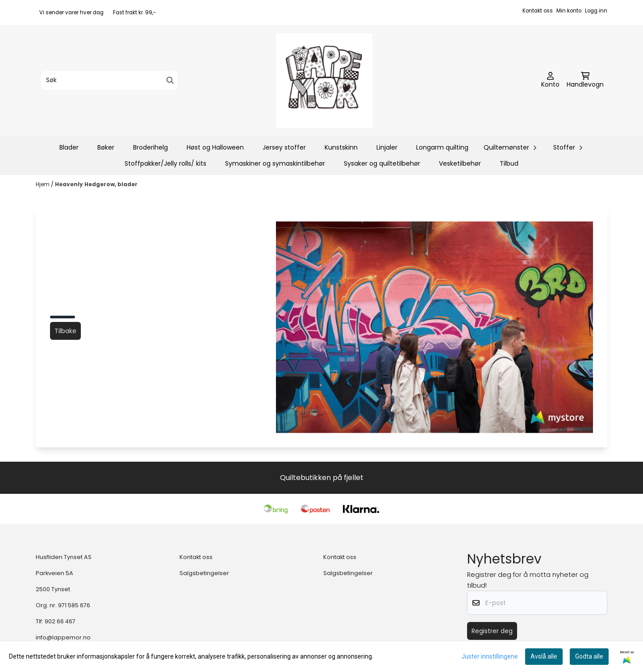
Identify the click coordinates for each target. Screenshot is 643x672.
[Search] (170, 80)
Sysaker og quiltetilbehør (382, 163)
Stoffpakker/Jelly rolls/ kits (165, 163)
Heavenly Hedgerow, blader (96, 184)
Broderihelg (150, 147)
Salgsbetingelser (204, 573)
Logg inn (596, 11)
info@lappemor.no (63, 637)
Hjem (43, 184)
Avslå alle (544, 656)
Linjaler (387, 147)
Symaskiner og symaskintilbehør (275, 163)
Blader (69, 147)
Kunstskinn (341, 147)
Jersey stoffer (284, 147)
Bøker (106, 147)
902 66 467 (60, 621)
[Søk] (109, 80)
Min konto (569, 11)
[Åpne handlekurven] (585, 80)
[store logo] (324, 80)
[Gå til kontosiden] (550, 80)
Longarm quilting (442, 147)
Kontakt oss (538, 11)
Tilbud (509, 163)
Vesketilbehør (460, 163)
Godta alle (589, 656)
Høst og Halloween (215, 147)
